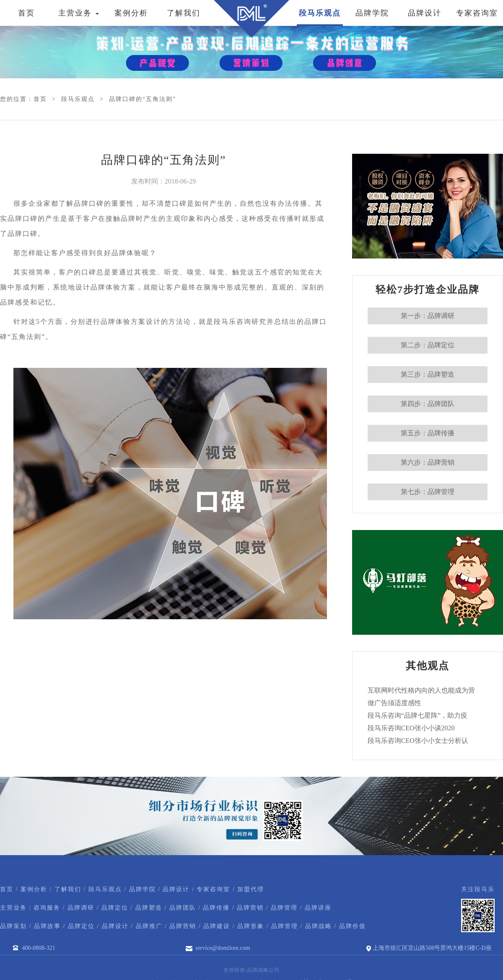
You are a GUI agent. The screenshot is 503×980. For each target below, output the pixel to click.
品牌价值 (353, 926)
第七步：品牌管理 (428, 492)
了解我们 (184, 13)
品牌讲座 (318, 908)
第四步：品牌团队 (428, 404)
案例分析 (131, 13)
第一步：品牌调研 (428, 316)
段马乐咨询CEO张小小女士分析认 (418, 741)
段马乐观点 (320, 13)
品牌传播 (216, 908)
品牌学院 (372, 13)
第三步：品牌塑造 (428, 374)
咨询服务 (47, 908)
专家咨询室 (477, 13)
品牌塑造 (149, 908)
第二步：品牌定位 (428, 345)
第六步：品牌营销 (428, 462)
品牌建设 (217, 926)
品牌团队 (183, 908)
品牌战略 (319, 926)
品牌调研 (81, 908)
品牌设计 (425, 13)
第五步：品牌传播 (428, 433)
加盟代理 (251, 889)
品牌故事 (47, 926)
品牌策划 (13, 926)
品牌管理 (284, 908)
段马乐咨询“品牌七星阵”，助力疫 (417, 715)
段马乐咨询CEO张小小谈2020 (411, 728)
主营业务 (79, 13)
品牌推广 (149, 926)
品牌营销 (250, 908)
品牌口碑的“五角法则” (143, 99)
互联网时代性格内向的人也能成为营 (421, 690)
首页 (26, 13)
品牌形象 (251, 926)
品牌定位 (115, 908)
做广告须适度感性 (394, 703)
